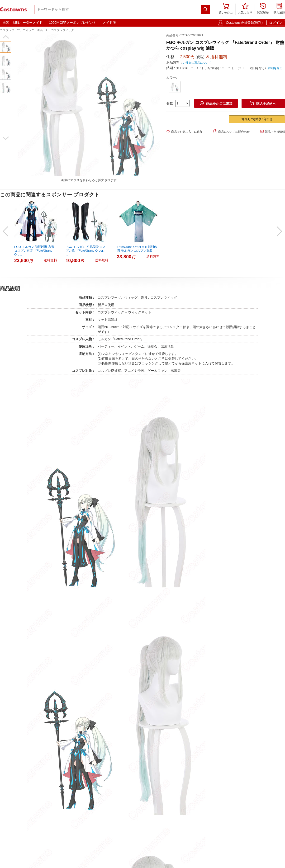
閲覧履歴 (263, 9)
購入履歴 (279, 9)
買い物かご (226, 9)
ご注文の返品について (197, 63)
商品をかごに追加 (216, 103)
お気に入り (245, 9)
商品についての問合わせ (231, 131)
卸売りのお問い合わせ (257, 119)
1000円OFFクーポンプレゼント (73, 23)
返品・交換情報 (273, 131)
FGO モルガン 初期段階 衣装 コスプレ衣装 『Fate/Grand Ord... (34, 251)
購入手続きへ (263, 103)
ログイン (276, 23)
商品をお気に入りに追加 (184, 131)
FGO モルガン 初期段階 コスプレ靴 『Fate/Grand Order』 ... (86, 251)
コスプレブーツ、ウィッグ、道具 (21, 30)
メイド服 (109, 23)
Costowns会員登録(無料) (244, 23)
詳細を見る (275, 68)
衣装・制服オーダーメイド (23, 23)
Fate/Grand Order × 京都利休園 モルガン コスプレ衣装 (137, 249)
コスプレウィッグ (62, 30)
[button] (6, 37)
